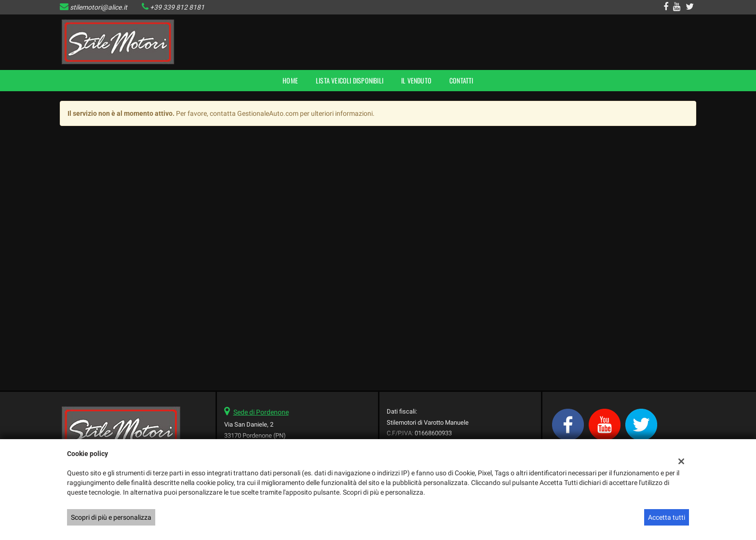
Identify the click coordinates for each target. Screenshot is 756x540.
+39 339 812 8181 (177, 7)
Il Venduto (416, 80)
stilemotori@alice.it (99, 7)
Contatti (461, 80)
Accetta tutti (667, 517)
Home (290, 80)
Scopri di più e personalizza (111, 517)
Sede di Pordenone (261, 412)
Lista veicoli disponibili (350, 80)
